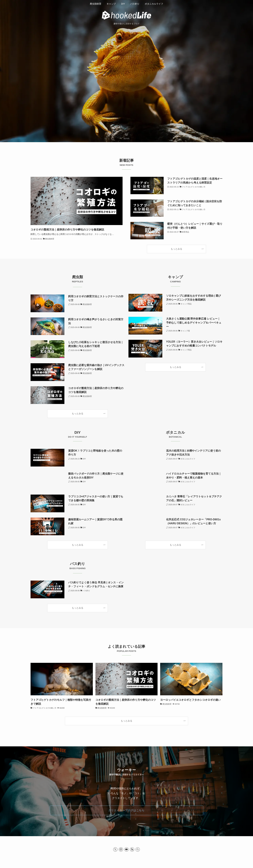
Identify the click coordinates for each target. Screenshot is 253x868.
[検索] (138, 849)
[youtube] (126, 849)
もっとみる (176, 249)
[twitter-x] (115, 849)
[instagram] (121, 849)
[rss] (132, 849)
